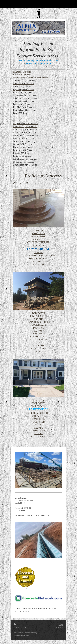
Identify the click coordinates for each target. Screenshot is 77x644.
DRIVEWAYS (39, 313)
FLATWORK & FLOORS (38, 322)
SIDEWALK (38, 416)
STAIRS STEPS (38, 422)
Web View (59, 627)
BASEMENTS (38, 234)
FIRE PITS (38, 319)
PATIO (38, 351)
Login (61, 625)
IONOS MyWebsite (21, 635)
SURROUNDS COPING (38, 413)
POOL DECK (38, 403)
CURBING (38, 253)
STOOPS (38, 434)
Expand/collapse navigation (38, 4)
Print (18, 625)
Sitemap (25, 625)
